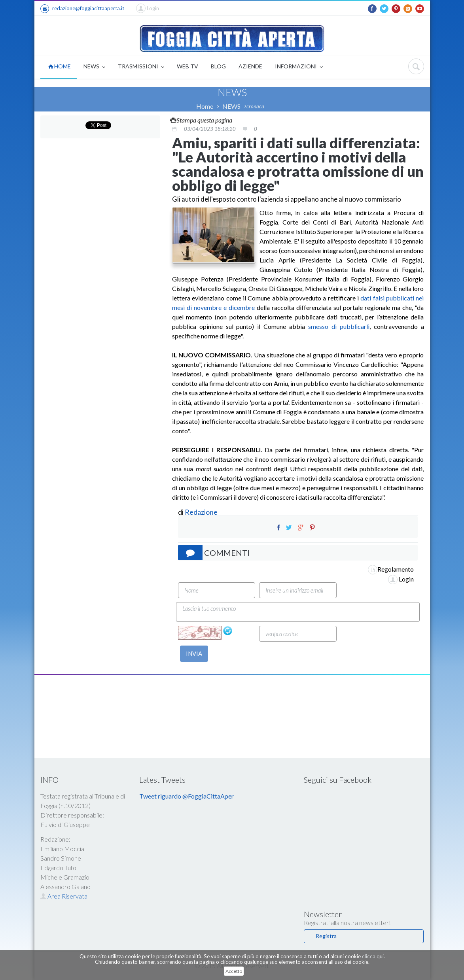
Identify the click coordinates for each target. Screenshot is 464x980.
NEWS (94, 67)
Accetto (234, 971)
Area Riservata (64, 896)
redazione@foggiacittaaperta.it (82, 9)
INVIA (194, 653)
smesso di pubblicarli (337, 326)
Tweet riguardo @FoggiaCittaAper (187, 796)
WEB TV (187, 66)
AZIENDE (250, 66)
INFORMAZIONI (299, 67)
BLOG (218, 66)
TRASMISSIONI (141, 67)
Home (205, 106)
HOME (60, 66)
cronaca (255, 106)
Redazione (202, 512)
